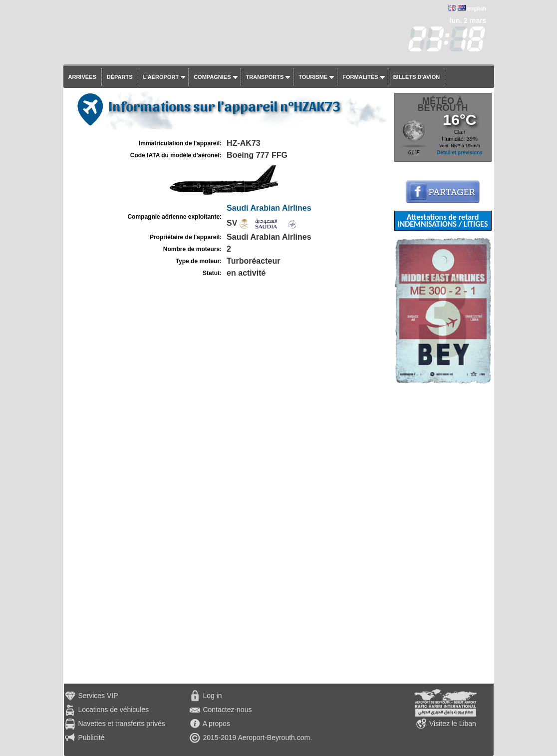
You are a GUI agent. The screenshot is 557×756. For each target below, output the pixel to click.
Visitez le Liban (453, 724)
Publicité (91, 738)
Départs (120, 77)
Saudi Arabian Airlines (269, 208)
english (477, 8)
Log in (212, 696)
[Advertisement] (443, 534)
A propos (216, 724)
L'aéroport (161, 77)
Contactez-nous (227, 710)
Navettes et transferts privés (121, 724)
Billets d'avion (417, 77)
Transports (265, 77)
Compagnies (212, 77)
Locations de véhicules (113, 710)
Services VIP (98, 696)
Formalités (360, 77)
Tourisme (313, 77)
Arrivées (82, 77)
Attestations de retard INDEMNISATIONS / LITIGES (442, 220)
